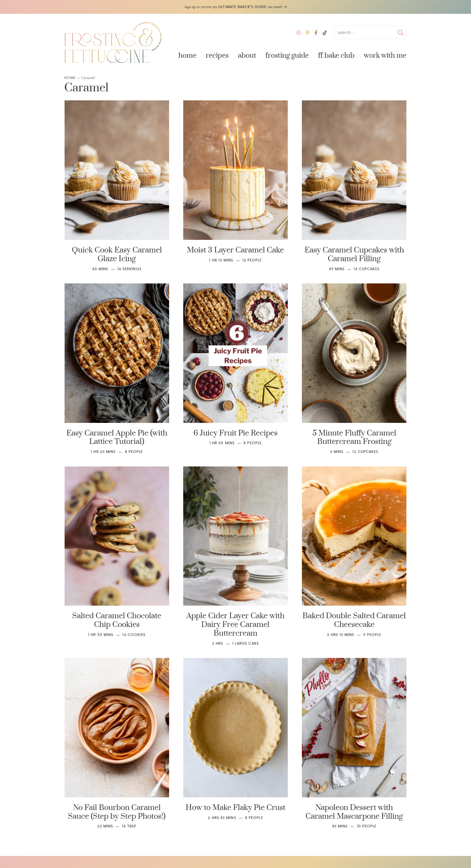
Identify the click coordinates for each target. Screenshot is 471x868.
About (247, 55)
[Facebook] (316, 33)
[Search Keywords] (370, 32)
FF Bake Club (336, 55)
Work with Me (385, 55)
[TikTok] (325, 33)
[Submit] (401, 32)
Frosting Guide (287, 55)
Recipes (217, 55)
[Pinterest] (308, 33)
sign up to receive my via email (235, 7)
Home (187, 55)
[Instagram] (299, 33)
